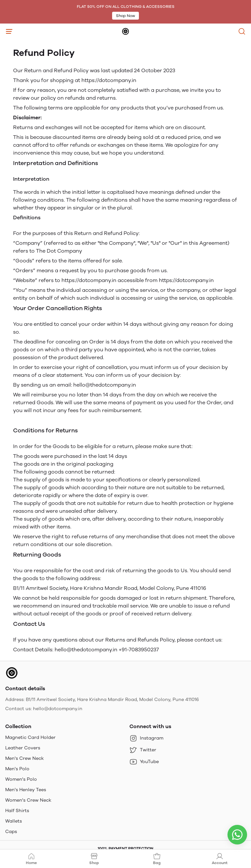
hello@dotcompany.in (58, 709)
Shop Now (125, 16)
